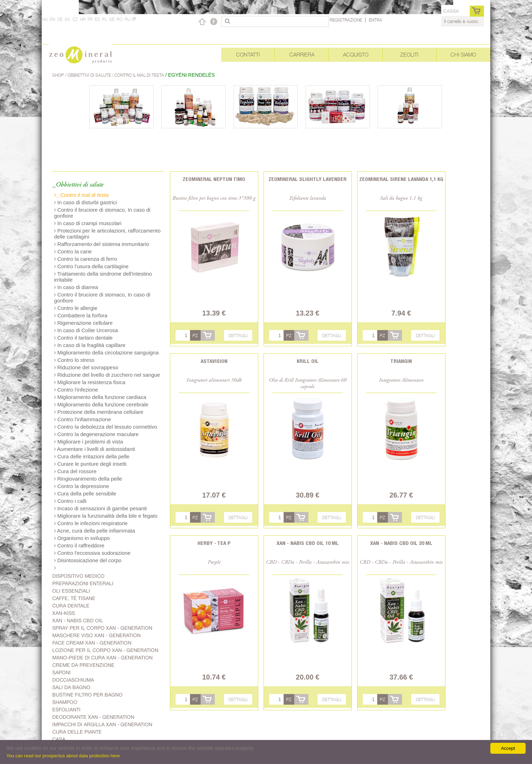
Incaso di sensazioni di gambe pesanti (101, 508)
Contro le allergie (76, 308)
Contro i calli (70, 501)
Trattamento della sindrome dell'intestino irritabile (103, 277)
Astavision (214, 361)
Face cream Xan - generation (92, 643)
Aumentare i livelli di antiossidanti (94, 449)
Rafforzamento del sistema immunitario (102, 244)
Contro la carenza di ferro (85, 259)
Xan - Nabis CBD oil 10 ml (308, 543)
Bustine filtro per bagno (87, 695)
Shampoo (65, 702)
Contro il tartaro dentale (83, 338)
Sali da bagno (71, 687)
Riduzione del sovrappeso (86, 367)
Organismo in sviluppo (82, 538)
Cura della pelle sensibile (85, 493)
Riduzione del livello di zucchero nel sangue (107, 375)
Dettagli (238, 336)
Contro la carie (73, 251)
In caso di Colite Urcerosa (86, 330)
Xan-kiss (64, 613)
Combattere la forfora (81, 315)
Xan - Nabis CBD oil (78, 621)
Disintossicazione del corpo (88, 560)
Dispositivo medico (78, 576)
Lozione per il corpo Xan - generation (105, 650)
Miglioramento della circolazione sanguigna (106, 352)
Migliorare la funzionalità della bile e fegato (106, 516)
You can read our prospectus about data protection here (63, 756)
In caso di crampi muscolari (88, 223)
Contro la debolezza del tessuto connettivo (106, 427)
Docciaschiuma (73, 680)
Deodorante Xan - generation (93, 717)
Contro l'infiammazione (82, 419)
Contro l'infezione (76, 390)
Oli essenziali (71, 591)
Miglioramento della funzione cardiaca (100, 397)
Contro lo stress (74, 360)
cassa (451, 11)
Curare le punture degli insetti (90, 464)
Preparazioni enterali (83, 583)
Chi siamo (463, 55)
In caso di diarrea (76, 287)
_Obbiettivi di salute (78, 185)
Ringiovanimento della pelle (88, 479)
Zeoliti (409, 55)
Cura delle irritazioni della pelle (92, 456)
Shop (59, 75)
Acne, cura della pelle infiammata (94, 531)
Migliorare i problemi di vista (88, 442)
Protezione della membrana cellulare (99, 412)
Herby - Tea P (214, 543)
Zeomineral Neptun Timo (214, 179)
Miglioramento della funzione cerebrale (101, 404)
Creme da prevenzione (83, 665)
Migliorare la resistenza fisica (90, 382)
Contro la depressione (82, 486)
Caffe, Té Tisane (74, 598)
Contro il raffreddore (79, 545)
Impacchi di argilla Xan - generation (102, 724)
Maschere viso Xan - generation (96, 635)
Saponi (61, 672)
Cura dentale (71, 606)
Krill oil (308, 361)
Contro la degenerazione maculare (96, 434)
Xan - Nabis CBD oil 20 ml (401, 543)
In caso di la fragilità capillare (90, 345)
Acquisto (356, 55)
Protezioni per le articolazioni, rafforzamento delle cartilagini (107, 234)
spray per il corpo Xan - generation (102, 628)
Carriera (302, 55)
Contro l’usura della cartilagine (91, 266)
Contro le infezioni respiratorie (91, 523)
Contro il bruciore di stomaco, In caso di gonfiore (102, 213)
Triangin (401, 361)
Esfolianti (66, 710)
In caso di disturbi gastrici (85, 202)
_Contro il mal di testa (81, 195)
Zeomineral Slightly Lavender (308, 179)
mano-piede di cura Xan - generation (102, 658)
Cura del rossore (75, 471)
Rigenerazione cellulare (83, 323)
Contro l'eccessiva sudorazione (92, 553)
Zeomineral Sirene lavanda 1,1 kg (401, 179)
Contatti (248, 55)
